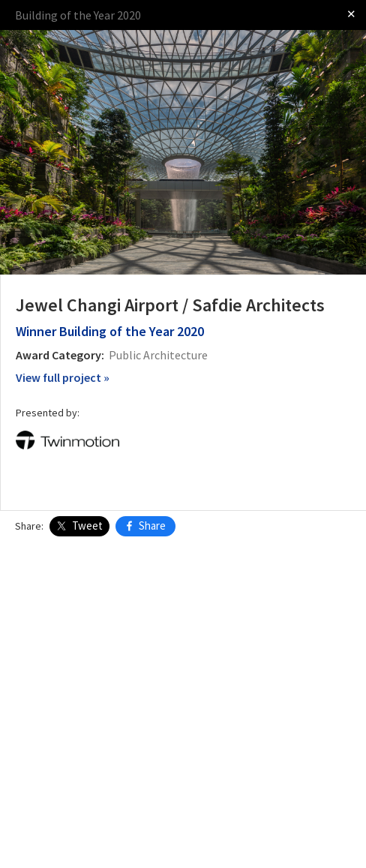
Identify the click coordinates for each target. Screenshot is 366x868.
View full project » (63, 377)
